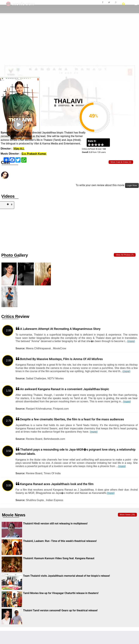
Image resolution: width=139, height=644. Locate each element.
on (104, 145)
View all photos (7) (125, 255)
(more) (131, 341)
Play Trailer (19, 129)
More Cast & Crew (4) (121, 162)
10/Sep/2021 (64, 106)
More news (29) (127, 515)
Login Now (132, 185)
